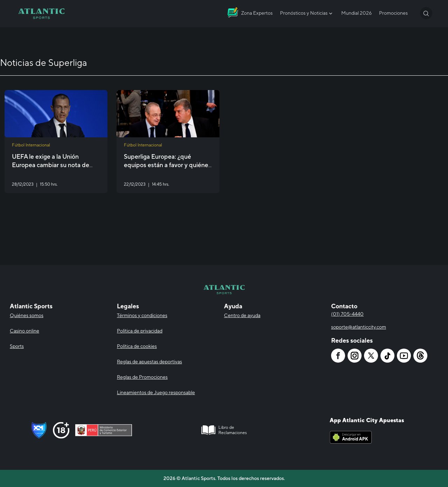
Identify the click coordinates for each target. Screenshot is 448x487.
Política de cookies (137, 346)
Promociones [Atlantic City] (393, 13)
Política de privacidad (140, 331)
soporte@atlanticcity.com (359, 327)
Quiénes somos (27, 315)
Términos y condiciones (142, 315)
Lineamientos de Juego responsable (156, 392)
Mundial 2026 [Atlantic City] (356, 13)
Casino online (24, 331)
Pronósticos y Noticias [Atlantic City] (307, 13)
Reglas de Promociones (142, 377)
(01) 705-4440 (347, 314)
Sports (17, 346)
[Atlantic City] (41, 14)
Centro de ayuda (242, 315)
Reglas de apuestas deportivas (149, 362)
